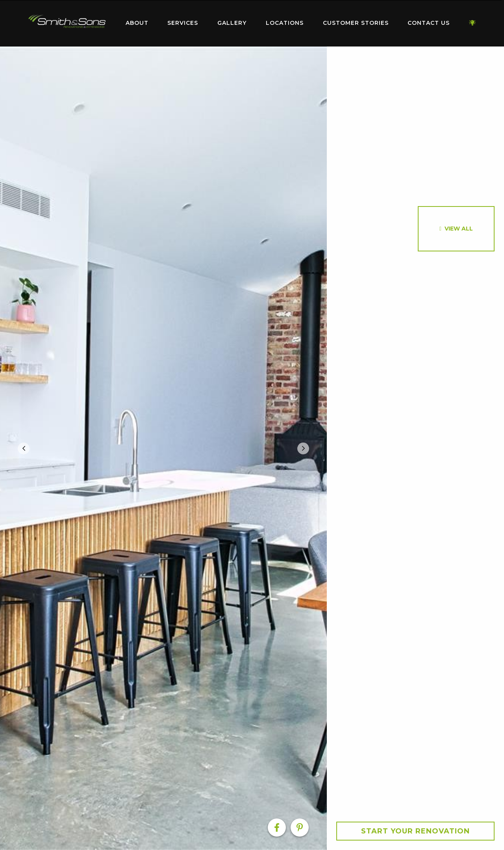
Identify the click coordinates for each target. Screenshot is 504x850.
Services (183, 23)
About (137, 23)
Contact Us (429, 23)
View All (459, 229)
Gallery (232, 23)
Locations (285, 23)
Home (67, 21)
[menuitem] (67, 23)
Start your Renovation (415, 831)
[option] (163, 448)
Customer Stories (356, 23)
